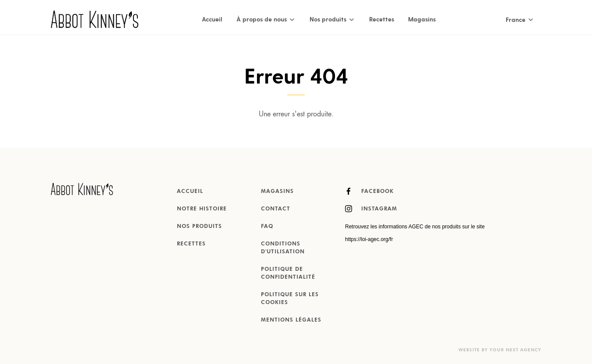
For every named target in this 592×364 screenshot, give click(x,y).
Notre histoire (202, 209)
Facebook (369, 191)
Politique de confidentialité (288, 273)
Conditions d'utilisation (283, 248)
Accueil (212, 19)
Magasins (422, 19)
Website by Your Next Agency (500, 350)
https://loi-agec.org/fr (369, 239)
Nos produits (199, 227)
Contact (276, 209)
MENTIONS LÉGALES (291, 320)
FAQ (267, 227)
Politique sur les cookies (290, 299)
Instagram (371, 209)
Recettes (382, 19)
